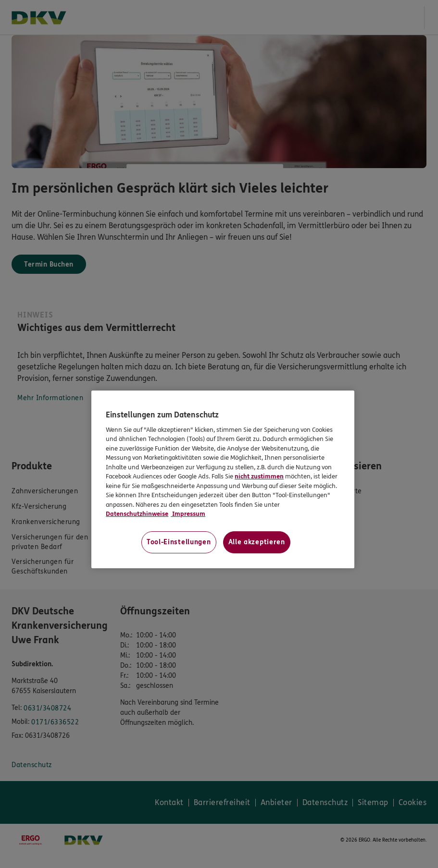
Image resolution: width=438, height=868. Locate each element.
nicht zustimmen (259, 477)
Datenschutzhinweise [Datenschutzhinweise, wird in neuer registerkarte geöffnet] (137, 514)
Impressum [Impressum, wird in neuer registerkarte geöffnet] (188, 514)
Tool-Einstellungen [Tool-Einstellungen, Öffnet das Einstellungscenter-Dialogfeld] (179, 542)
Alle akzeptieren (257, 542)
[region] (223, 479)
